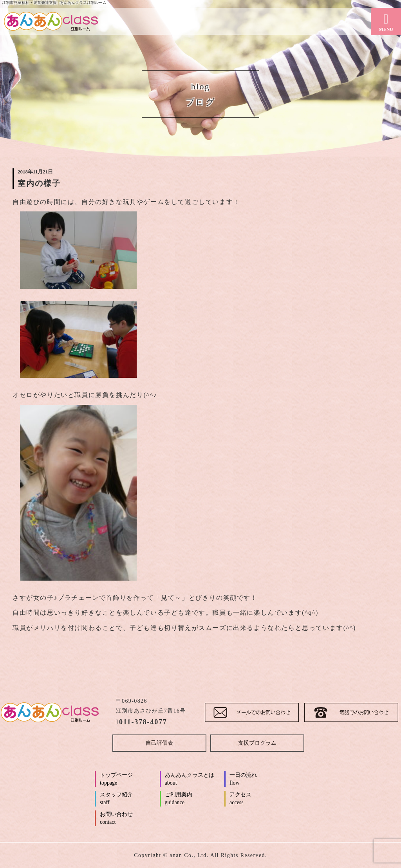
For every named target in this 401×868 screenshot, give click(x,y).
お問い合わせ (129, 819)
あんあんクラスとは (194, 780)
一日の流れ (259, 780)
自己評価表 (159, 743)
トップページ (129, 780)
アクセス (259, 799)
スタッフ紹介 (129, 799)
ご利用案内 (194, 799)
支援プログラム (257, 743)
